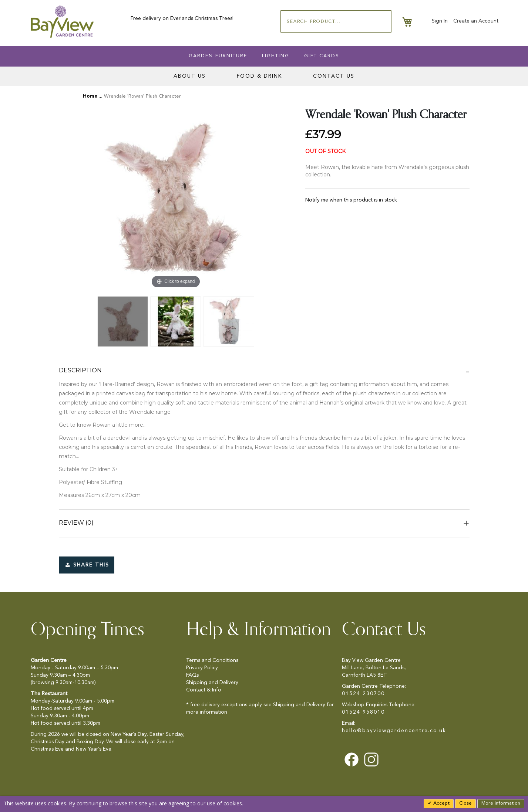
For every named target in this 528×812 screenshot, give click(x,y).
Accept (441, 803)
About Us (190, 76)
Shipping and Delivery (212, 683)
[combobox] (336, 21)
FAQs (192, 675)
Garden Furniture (218, 56)
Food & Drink (259, 76)
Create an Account (476, 21)
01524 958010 (363, 712)
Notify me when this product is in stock (351, 200)
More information (501, 803)
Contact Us (334, 76)
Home (90, 96)
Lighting (276, 56)
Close (465, 803)
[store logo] (62, 22)
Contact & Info (204, 690)
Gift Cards (322, 56)
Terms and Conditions (212, 660)
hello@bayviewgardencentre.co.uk (394, 731)
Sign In (440, 21)
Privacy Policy (202, 668)
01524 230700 (363, 694)
